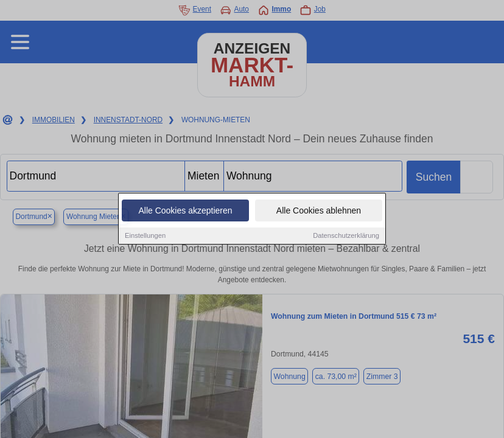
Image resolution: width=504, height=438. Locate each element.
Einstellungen (145, 237)
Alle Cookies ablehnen (319, 212)
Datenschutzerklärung (346, 237)
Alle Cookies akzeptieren (185, 212)
